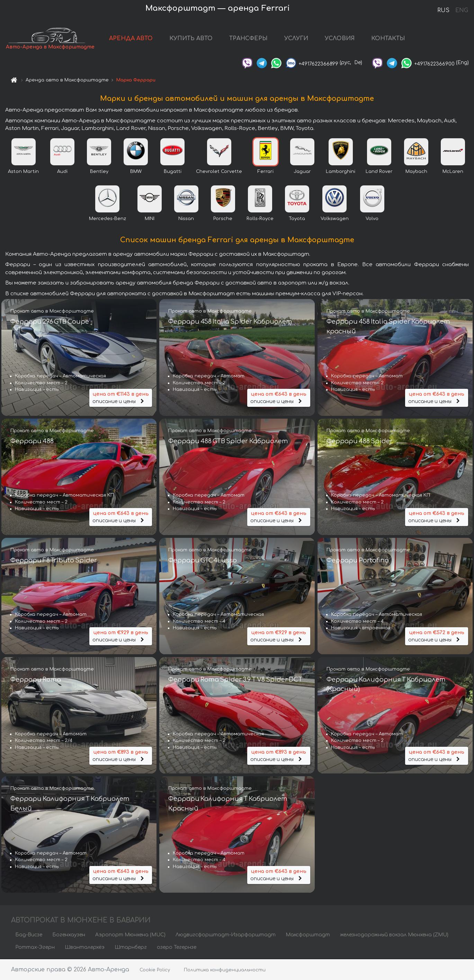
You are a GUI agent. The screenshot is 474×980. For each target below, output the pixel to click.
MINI (150, 219)
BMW (136, 172)
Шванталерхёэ (85, 948)
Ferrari (266, 172)
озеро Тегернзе (177, 948)
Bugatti (173, 172)
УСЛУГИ (297, 39)
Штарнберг (131, 948)
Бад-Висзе (29, 935)
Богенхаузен (69, 935)
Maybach (416, 172)
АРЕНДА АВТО (131, 39)
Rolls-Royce (260, 219)
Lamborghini (341, 172)
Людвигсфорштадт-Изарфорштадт (226, 935)
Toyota (297, 219)
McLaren (453, 172)
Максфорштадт (308, 935)
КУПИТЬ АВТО (191, 39)
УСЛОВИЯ (340, 39)
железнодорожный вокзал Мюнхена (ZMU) (394, 935)
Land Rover (379, 172)
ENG (462, 10)
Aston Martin (23, 172)
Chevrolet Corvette (219, 172)
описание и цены (121, 398)
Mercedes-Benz (108, 219)
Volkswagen (335, 219)
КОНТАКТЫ (388, 39)
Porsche (223, 219)
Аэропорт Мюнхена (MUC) (130, 935)
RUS (443, 10)
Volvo (372, 219)
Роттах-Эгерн (35, 948)
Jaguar (302, 172)
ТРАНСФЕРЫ (249, 39)
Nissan (186, 219)
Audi (62, 172)
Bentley (99, 172)
